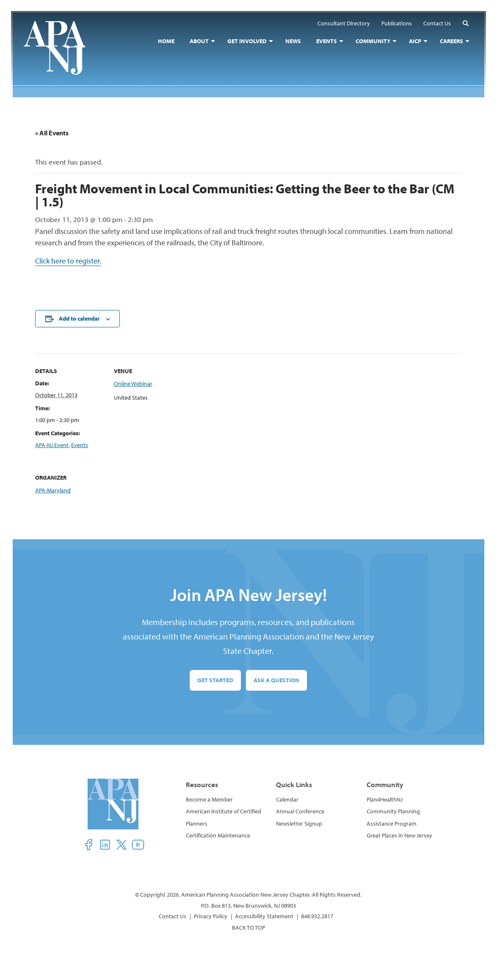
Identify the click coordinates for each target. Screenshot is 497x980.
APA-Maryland (53, 490)
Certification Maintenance (218, 835)
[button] (464, 25)
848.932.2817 (317, 916)
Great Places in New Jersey (399, 835)
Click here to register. (68, 261)
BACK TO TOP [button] (248, 928)
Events (80, 445)
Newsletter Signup (299, 824)
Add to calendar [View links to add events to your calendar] (79, 319)
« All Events (52, 133)
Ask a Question (276, 680)
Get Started (215, 680)
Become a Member (209, 799)
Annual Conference (300, 811)
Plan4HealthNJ (385, 799)
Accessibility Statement (264, 916)
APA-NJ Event (52, 445)
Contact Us (173, 916)
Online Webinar (133, 384)
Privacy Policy (211, 916)
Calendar (287, 799)
